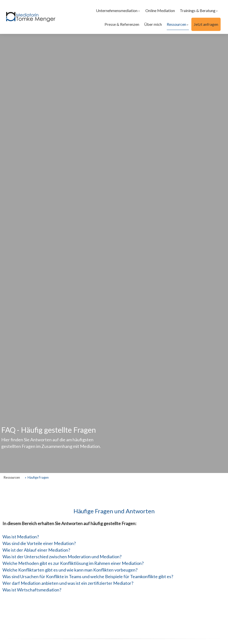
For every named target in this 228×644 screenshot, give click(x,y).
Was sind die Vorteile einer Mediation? (39, 543)
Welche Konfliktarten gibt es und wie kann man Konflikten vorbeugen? (70, 570)
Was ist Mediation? (21, 537)
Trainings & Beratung (198, 10)
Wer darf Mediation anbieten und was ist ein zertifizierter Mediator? (68, 583)
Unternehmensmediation (117, 10)
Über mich (153, 24)
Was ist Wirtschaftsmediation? (32, 590)
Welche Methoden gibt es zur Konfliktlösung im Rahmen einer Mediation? (73, 563)
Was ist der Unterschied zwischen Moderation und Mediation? (62, 557)
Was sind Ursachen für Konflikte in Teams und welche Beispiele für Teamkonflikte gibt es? (88, 576)
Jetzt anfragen (206, 24)
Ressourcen (176, 24)
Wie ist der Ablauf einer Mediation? (36, 550)
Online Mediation (160, 10)
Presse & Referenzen (122, 24)
